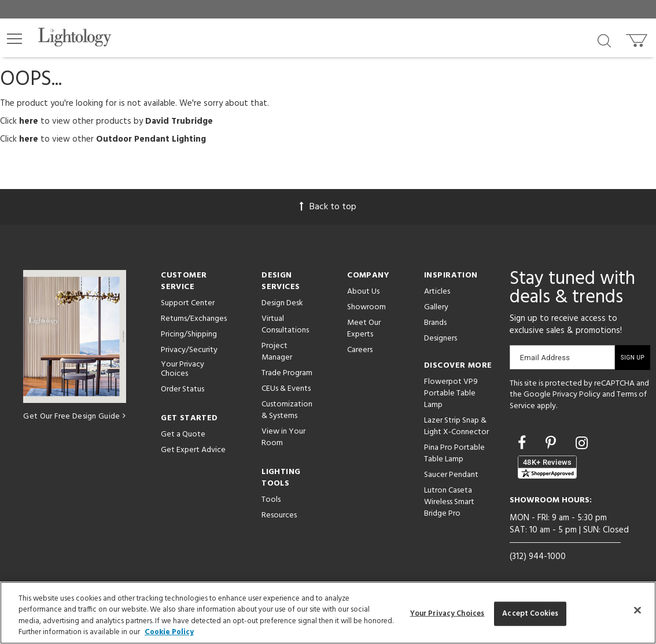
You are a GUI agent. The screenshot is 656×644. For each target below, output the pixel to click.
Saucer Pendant (451, 475)
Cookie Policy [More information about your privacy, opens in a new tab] (169, 632)
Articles (437, 292)
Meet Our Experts (364, 329)
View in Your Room (283, 437)
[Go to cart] (638, 38)
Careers (360, 350)
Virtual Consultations (285, 325)
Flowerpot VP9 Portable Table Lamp (451, 393)
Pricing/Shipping (189, 334)
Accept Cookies (530, 614)
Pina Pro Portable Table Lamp (454, 454)
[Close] (637, 610)
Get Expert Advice (193, 450)
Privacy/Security (189, 350)
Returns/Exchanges (194, 319)
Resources (279, 515)
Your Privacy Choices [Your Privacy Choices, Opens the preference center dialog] (447, 614)
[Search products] (604, 40)
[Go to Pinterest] (552, 445)
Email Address (545, 358)
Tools (271, 500)
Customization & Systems (287, 410)
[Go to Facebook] (524, 445)
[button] (14, 39)
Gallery (436, 307)
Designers (441, 338)
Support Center (188, 303)
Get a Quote (183, 434)
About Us (363, 292)
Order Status (183, 389)
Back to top (328, 207)
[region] (328, 613)
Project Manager (277, 352)
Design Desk (282, 303)
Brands (435, 323)
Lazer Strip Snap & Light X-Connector (456, 426)
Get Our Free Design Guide (74, 417)
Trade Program (287, 373)
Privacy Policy (576, 395)
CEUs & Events (286, 389)
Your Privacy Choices (183, 370)
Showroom (366, 307)
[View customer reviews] (547, 467)
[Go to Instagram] (582, 445)
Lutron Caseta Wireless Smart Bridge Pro (449, 502)
